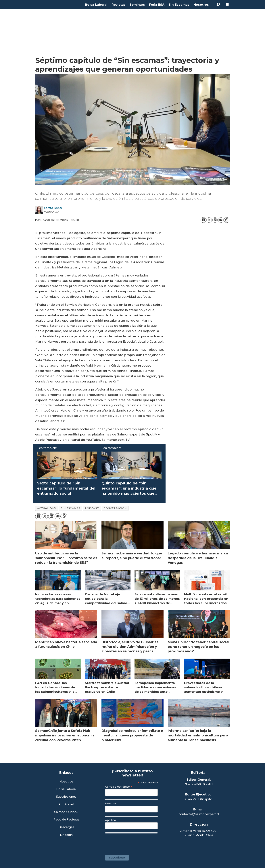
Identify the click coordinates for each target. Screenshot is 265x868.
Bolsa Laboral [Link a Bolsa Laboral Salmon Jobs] (66, 789)
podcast (92, 508)
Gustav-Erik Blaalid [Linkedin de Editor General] (199, 784)
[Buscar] (218, 5)
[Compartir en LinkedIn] (215, 220)
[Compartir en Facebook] (203, 220)
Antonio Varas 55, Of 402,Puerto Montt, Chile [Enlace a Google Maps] (199, 833)
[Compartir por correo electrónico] (221, 220)
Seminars (137, 5)
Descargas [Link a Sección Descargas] (66, 827)
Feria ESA (157, 5)
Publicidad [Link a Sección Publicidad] (66, 804)
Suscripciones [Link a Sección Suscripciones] (66, 797)
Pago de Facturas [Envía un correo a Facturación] (66, 820)
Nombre (111, 803)
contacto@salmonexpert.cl (199, 814)
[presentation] (133, 842)
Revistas (119, 5)
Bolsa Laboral (96, 5)
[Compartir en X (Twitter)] (209, 220)
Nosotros (201, 5)
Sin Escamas (179, 5)
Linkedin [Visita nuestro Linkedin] (66, 835)
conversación (115, 508)
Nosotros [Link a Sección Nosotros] (66, 782)
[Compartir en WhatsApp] (227, 220)
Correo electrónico (119, 787)
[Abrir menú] (227, 5)
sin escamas (70, 508)
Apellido (111, 820)
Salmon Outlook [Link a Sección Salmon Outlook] (66, 812)
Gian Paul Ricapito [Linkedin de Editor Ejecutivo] (199, 799)
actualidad (47, 508)
